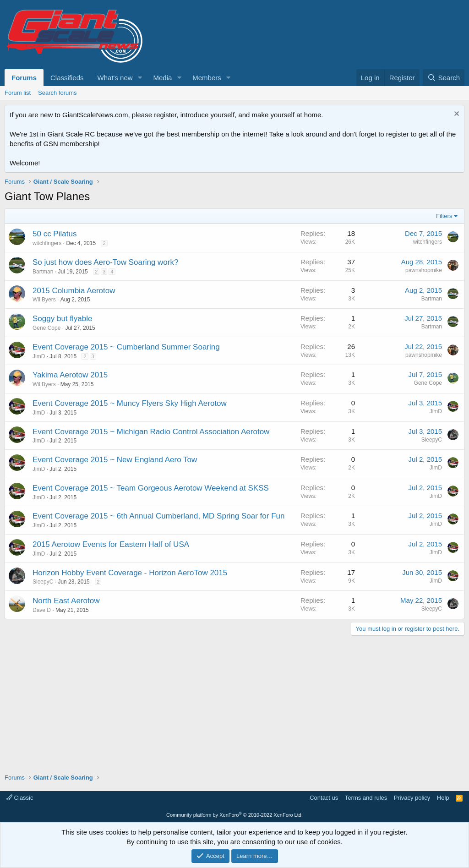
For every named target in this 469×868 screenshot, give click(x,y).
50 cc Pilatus (55, 234)
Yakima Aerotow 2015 (70, 375)
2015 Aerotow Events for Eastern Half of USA (111, 544)
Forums (24, 78)
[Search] (444, 78)
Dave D (42, 610)
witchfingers (47, 243)
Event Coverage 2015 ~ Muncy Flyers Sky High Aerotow (130, 403)
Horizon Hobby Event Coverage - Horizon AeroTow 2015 (130, 573)
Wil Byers (44, 300)
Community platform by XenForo (234, 815)
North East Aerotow (66, 601)
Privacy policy (412, 798)
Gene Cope (46, 328)
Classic (20, 798)
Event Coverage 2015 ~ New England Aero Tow (115, 460)
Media (162, 78)
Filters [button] (444, 216)
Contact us (324, 798)
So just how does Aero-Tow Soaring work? (105, 262)
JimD (39, 356)
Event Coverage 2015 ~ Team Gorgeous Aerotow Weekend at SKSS (151, 488)
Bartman (43, 272)
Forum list (18, 93)
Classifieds (67, 78)
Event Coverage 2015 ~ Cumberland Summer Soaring (126, 347)
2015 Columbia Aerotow (74, 291)
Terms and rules (366, 798)
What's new (115, 78)
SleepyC (432, 440)
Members (207, 78)
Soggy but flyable (62, 319)
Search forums (57, 93)
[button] (140, 78)
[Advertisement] (234, 700)
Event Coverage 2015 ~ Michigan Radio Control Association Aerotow (151, 432)
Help (443, 798)
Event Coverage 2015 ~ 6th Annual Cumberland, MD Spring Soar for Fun (158, 516)
